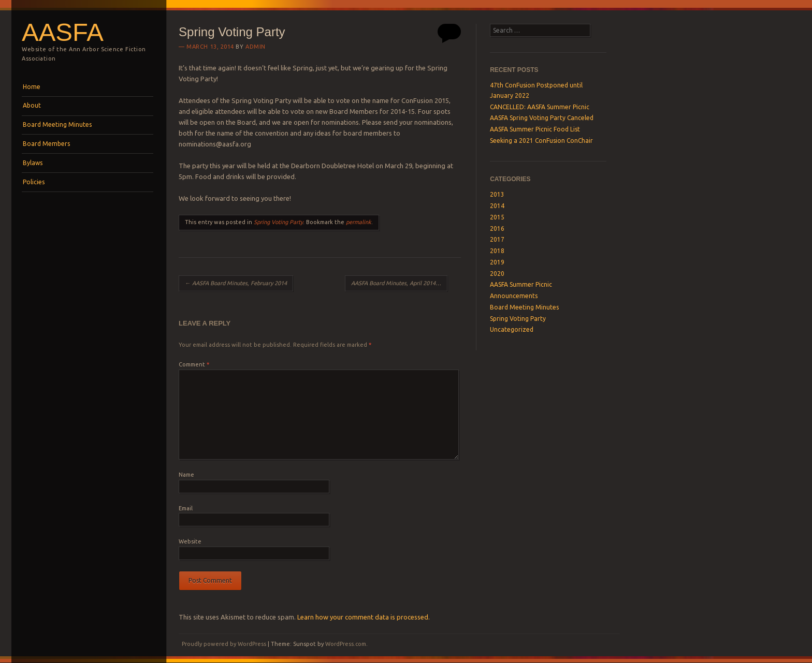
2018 (497, 251)
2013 (497, 194)
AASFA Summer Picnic (521, 284)
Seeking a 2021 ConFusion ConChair (541, 141)
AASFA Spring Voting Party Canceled (542, 118)
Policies (34, 182)
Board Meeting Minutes (57, 124)
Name (186, 475)
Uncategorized (512, 329)
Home (32, 87)
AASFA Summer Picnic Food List (535, 129)
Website (190, 541)
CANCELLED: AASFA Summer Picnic (540, 107)
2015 (497, 217)
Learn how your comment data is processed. (364, 617)
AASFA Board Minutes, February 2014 (236, 283)
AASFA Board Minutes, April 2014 (397, 283)
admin (256, 47)
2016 (497, 229)
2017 (497, 239)
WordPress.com (346, 644)
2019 (497, 262)
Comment (194, 364)
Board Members (46, 144)
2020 (497, 274)
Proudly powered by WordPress (224, 644)
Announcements (514, 296)
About (32, 105)
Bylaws (33, 163)
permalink (359, 222)
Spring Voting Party (278, 222)
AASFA (63, 32)
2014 (497, 206)
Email (186, 508)
